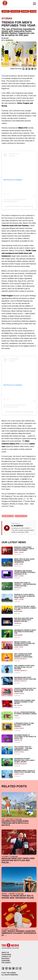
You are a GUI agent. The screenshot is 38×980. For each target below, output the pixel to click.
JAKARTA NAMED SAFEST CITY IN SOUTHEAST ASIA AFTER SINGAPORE (25, 690)
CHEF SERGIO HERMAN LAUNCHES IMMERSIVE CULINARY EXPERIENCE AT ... (19, 933)
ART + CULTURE (18, 705)
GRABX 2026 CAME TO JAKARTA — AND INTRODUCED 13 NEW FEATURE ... (25, 584)
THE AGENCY (6, 963)
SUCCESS (34, 12)
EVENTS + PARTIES (19, 576)
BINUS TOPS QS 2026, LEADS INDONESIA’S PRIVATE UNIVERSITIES (24, 561)
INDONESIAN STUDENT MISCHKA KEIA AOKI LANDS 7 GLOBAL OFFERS (25, 760)
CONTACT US (6, 957)
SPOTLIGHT (15, 12)
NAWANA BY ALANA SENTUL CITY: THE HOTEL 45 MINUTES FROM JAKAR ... (25, 596)
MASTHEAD (6, 959)
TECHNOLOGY (18, 588)
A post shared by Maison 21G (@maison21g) (19, 206)
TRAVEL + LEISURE (19, 552)
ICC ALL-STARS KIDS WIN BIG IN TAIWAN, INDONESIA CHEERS (25, 713)
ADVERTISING (6, 955)
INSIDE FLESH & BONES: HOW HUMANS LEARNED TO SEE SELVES (24, 702)
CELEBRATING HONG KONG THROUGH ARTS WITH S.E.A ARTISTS (15, 823)
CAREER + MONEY (19, 564)
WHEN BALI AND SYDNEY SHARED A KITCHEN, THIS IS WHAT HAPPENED (24, 549)
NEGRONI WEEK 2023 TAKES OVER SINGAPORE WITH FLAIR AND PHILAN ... (18, 861)
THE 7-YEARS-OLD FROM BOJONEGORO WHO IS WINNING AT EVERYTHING (23, 655)
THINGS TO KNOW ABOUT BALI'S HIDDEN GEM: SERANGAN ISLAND (18, 897)
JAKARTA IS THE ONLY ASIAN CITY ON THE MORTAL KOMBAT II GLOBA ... (25, 608)
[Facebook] (27, 69)
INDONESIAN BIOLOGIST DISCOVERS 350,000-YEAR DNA (25, 678)
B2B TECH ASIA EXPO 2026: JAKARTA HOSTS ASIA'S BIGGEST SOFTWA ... (24, 620)
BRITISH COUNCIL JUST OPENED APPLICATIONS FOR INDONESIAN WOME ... (24, 644)
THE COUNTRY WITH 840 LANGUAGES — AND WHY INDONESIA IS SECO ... (23, 749)
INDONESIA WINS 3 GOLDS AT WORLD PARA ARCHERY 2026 (25, 772)
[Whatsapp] (24, 69)
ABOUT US (5, 953)
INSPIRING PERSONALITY (21, 659)
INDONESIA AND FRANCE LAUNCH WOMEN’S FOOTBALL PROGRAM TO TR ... (25, 573)
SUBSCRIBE (6, 961)
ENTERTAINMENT (18, 612)
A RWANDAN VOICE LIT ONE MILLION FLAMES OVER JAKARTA (24, 725)
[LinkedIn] (30, 69)
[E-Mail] (35, 69)
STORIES (25, 12)
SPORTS (16, 716)
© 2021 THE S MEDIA (9, 973)
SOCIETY (6, 12)
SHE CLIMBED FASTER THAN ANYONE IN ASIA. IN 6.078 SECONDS (24, 667)
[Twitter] (32, 69)
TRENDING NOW (18, 740)
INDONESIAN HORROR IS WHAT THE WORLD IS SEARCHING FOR (25, 632)
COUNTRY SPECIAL (19, 694)
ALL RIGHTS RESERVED (10, 975)
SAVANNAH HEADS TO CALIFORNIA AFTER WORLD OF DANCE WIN (25, 737)
